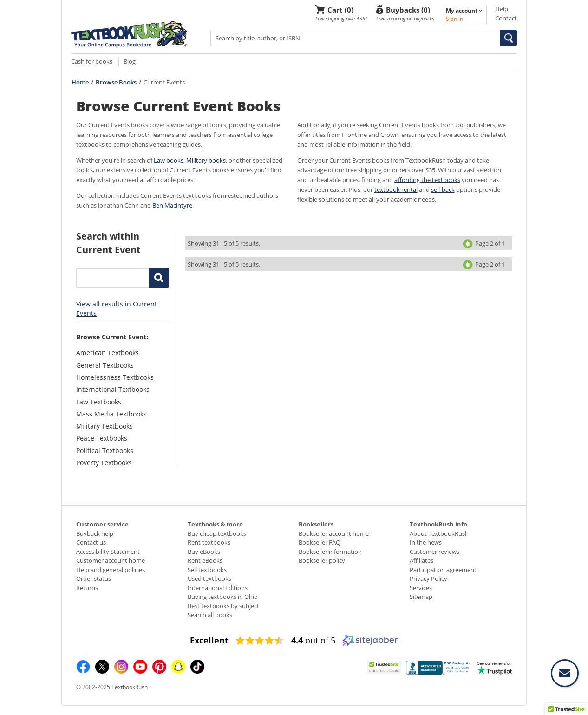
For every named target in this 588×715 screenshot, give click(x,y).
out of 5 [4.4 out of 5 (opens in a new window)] (313, 640)
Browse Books (116, 82)
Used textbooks (209, 578)
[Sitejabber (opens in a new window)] (370, 644)
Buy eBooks (204, 552)
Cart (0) (340, 10)
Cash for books (92, 61)
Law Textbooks (99, 402)
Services (421, 588)
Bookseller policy (322, 560)
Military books (206, 160)
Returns (87, 588)
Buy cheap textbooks (217, 533)
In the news (426, 542)
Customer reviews (434, 552)
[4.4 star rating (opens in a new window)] (260, 641)
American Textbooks (108, 353)
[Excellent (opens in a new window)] (209, 640)
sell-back (443, 189)
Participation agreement (443, 570)
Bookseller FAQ (320, 542)
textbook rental (396, 189)
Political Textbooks (105, 451)
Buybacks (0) (408, 10)
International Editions (218, 588)
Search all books (210, 615)
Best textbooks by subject (223, 606)
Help (502, 9)
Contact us (91, 542)
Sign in (454, 19)
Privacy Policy (428, 578)
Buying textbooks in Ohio (223, 597)
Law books (169, 160)
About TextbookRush (439, 533)
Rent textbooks (209, 542)
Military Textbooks (105, 426)
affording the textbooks (427, 180)
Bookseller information (330, 552)
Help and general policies (111, 570)
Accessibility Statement (108, 552)
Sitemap (421, 597)
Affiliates (421, 560)
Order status (94, 578)
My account (464, 10)
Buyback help (95, 533)
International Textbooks (113, 389)
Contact (506, 18)
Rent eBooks (205, 560)
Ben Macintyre (172, 205)
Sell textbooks (207, 570)
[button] (509, 38)
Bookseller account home (334, 533)
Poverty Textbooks (104, 463)
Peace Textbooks (102, 438)
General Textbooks (105, 365)
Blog (130, 61)
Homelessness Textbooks (115, 377)
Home (80, 82)
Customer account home (111, 560)
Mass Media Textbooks (111, 414)
